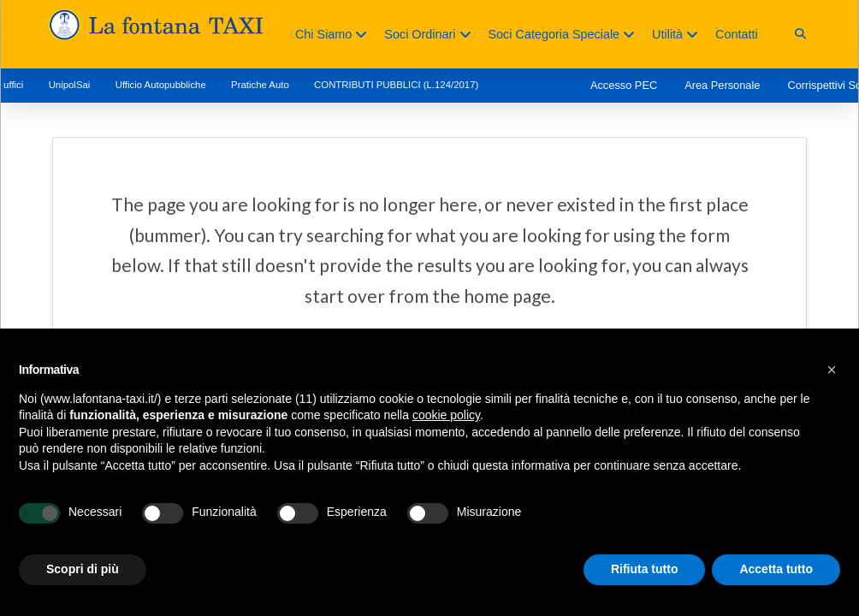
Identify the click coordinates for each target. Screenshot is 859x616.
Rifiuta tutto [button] (645, 569)
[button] (800, 34)
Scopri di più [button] (83, 569)
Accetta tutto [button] (776, 569)
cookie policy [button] (446, 415)
